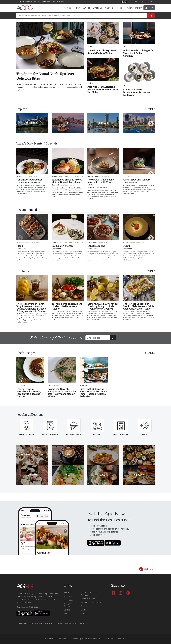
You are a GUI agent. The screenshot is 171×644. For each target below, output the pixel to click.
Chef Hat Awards (58, 2)
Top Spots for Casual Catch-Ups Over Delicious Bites (45, 76)
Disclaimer (122, 639)
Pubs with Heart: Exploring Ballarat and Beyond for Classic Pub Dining (103, 90)
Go (113, 338)
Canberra (68, 623)
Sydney (20, 623)
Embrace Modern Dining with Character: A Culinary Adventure (138, 53)
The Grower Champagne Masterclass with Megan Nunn (101, 182)
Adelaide (47, 623)
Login (149, 8)
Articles (87, 8)
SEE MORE (150, 109)
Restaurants (67, 8)
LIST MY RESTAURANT (147, 2)
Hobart (76, 623)
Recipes (121, 8)
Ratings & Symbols (68, 605)
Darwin (60, 623)
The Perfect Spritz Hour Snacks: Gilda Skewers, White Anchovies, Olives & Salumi (139, 306)
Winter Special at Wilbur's (137, 180)
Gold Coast (85, 623)
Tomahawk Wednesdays (29, 180)
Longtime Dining (96, 246)
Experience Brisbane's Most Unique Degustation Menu (67, 181)
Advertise (68, 597)
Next (151, 124)
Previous (20, 124)
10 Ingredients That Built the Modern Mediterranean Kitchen (67, 306)
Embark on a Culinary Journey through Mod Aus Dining (103, 52)
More (138, 8)
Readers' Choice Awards (91, 603)
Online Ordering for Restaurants (89, 594)
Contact (67, 610)
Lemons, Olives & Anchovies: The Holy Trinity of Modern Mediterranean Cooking (103, 306)
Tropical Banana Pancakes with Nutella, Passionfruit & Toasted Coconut (29, 393)
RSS (65, 614)
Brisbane (38, 623)
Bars (78, 8)
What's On (98, 8)
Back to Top (147, 569)
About (66, 593)
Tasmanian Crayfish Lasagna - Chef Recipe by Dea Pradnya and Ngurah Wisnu (62, 393)
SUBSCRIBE (133, 2)
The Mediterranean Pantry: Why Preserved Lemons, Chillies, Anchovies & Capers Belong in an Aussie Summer (32, 308)
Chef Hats (110, 8)
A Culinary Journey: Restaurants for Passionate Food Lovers (136, 92)
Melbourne (28, 623)
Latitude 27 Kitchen (62, 246)
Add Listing (68, 600)
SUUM (126, 246)
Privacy (113, 639)
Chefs (130, 8)
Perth (54, 623)
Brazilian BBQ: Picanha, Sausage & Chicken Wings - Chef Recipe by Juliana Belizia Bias (93, 393)
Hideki (20, 246)
